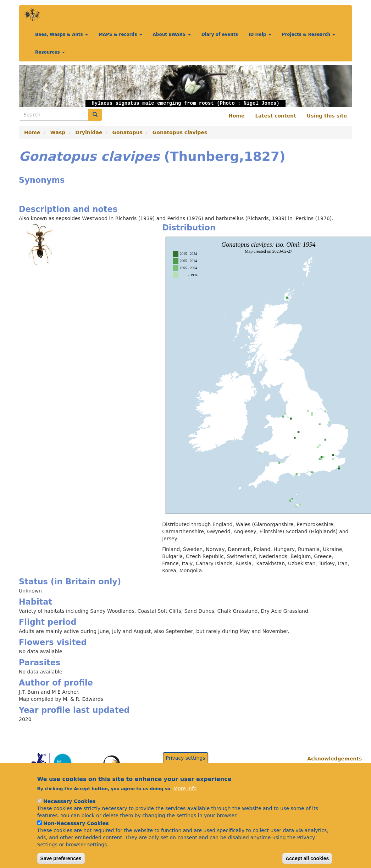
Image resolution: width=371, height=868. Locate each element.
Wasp (58, 132)
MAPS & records (120, 34)
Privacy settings (186, 767)
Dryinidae (89, 132)
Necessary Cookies (69, 811)
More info (185, 798)
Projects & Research (309, 34)
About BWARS (172, 34)
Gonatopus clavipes (180, 132)
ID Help (260, 34)
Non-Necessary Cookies (76, 833)
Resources (50, 52)
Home (236, 116)
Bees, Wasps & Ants (62, 34)
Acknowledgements (327, 759)
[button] (44, 86)
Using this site (327, 116)
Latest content (275, 116)
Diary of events (220, 34)
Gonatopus (128, 132)
